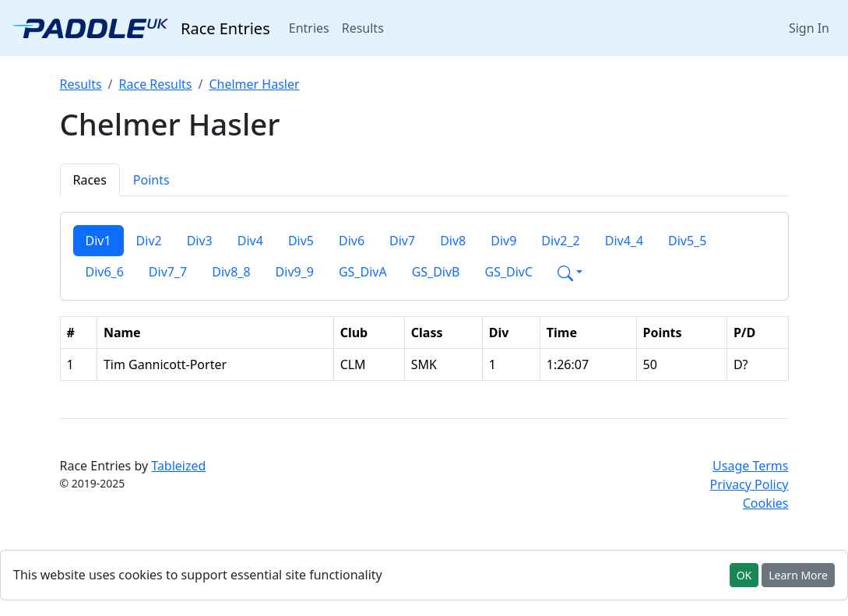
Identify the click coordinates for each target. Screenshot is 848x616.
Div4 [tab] (250, 241)
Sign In (809, 28)
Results (363, 28)
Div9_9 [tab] (295, 272)
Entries (312, 27)
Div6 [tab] (352, 241)
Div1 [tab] (99, 241)
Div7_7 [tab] (168, 272)
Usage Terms (750, 466)
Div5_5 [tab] (687, 241)
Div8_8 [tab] (231, 272)
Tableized (178, 466)
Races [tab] (90, 180)
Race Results (156, 84)
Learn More (798, 575)
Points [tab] (151, 180)
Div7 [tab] (402, 241)
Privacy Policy (749, 484)
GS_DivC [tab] (509, 272)
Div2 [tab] (149, 241)
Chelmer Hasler (254, 84)
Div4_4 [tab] (624, 241)
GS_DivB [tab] (436, 272)
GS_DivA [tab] (363, 272)
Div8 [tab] (453, 241)
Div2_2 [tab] (560, 241)
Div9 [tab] (503, 241)
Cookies (766, 503)
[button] (570, 272)
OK (744, 575)
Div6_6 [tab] (105, 272)
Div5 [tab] (301, 241)
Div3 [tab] (200, 241)
